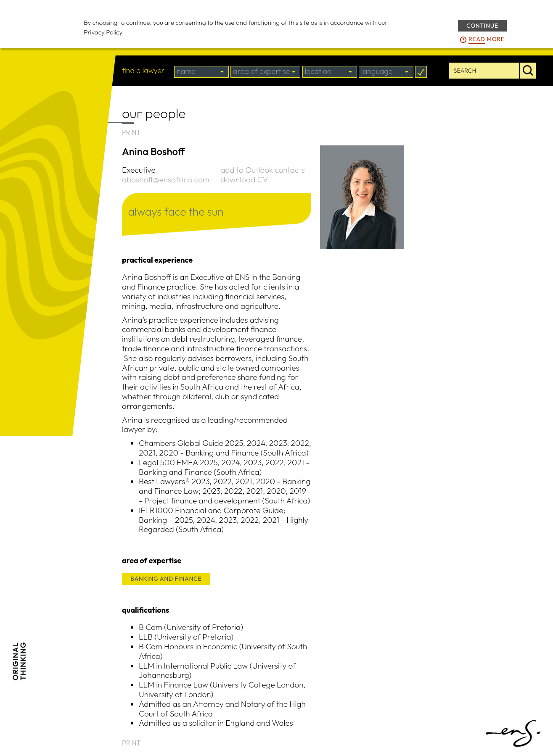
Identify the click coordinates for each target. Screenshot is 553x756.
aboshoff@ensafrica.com (166, 179)
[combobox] (201, 72)
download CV (244, 179)
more (487, 40)
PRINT (131, 132)
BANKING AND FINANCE (166, 579)
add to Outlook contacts (262, 170)
